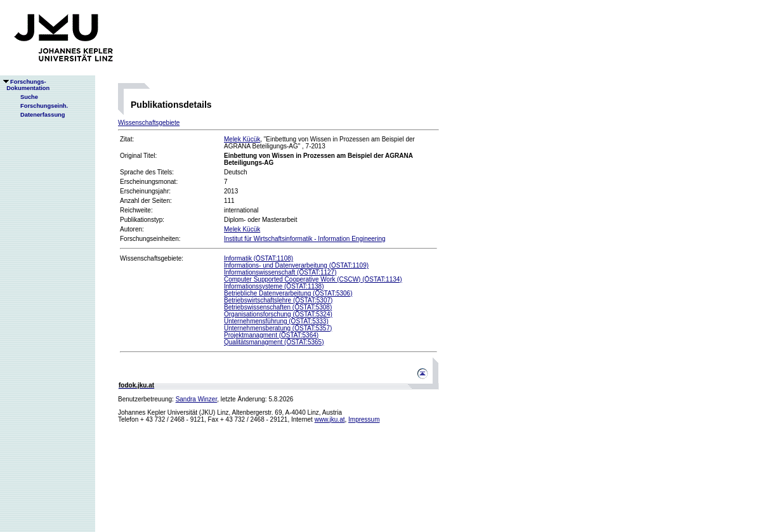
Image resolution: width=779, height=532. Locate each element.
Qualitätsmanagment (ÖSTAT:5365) (274, 342)
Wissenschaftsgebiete (149, 123)
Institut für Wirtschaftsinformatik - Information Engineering (305, 239)
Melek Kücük (242, 139)
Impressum (364, 419)
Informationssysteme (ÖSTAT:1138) (274, 286)
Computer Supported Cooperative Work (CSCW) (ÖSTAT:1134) (313, 279)
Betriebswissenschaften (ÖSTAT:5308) (278, 307)
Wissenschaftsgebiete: (152, 258)
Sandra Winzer (197, 399)
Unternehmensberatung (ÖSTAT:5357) (278, 328)
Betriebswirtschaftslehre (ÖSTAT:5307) (278, 300)
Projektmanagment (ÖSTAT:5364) (271, 335)
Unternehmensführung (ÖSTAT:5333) (276, 321)
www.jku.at (330, 419)
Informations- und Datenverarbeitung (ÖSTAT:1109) (296, 265)
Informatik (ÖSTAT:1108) (259, 258)
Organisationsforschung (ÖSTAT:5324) (278, 314)
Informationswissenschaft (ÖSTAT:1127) (280, 272)
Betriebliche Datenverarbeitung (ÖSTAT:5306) (288, 293)
